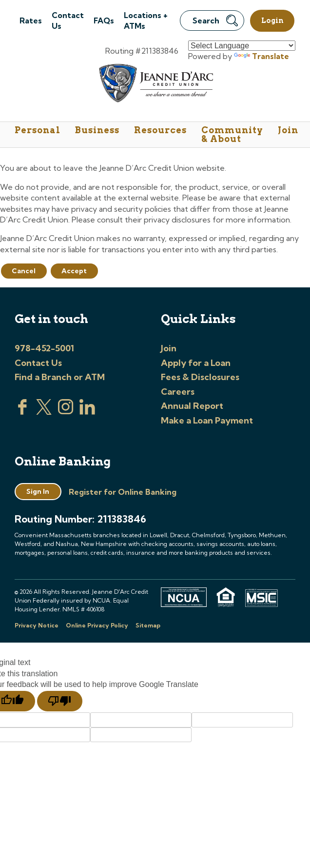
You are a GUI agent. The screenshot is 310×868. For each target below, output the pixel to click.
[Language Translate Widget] (242, 46)
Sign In (38, 491)
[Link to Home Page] (155, 85)
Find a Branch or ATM (60, 377)
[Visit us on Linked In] (87, 412)
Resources (160, 130)
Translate (262, 56)
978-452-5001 (44, 348)
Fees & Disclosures (200, 377)
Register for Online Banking (123, 492)
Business (97, 130)
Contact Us (68, 20)
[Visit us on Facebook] (22, 412)
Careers (178, 392)
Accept (74, 271)
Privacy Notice (37, 625)
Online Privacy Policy (97, 625)
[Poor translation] (60, 701)
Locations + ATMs (146, 20)
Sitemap (148, 625)
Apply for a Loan (196, 363)
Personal (38, 130)
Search (215, 20)
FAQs (104, 20)
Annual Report (192, 406)
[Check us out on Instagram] (66, 412)
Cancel (24, 271)
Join (288, 130)
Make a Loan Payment (207, 420)
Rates (31, 20)
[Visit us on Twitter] (44, 412)
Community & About (232, 134)
